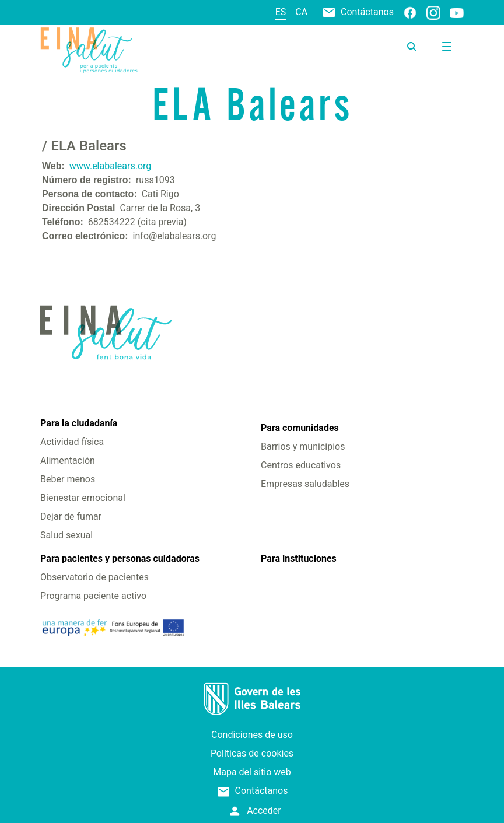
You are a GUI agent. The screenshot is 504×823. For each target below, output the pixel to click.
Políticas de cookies (252, 753)
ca (301, 12)
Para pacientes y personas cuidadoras (120, 558)
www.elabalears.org (110, 166)
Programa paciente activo (93, 596)
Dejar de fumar (71, 516)
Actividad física (72, 442)
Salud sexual (66, 535)
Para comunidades (300, 428)
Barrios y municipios (303, 446)
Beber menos (68, 479)
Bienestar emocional (83, 498)
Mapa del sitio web (252, 772)
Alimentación (68, 460)
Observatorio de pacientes (94, 577)
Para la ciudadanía (79, 423)
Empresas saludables (305, 484)
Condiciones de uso (252, 735)
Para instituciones (299, 558)
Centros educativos (301, 465)
